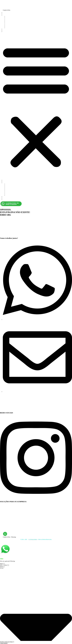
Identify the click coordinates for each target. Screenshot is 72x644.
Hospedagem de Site (10, 25)
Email (1, 567)
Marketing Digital (10, 20)
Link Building (3, 527)
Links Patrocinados (4, 523)
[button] (36, 106)
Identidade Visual (10, 24)
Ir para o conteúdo (4, 1)
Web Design (3, 513)
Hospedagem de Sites (59, 542)
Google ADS (9, 21)
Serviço (2, 568)
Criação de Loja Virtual (11, 18)
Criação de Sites (9, 16)
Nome (2, 564)
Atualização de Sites (5, 508)
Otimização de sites (10, 23)
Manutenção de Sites (10, 28)
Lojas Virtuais (68, 542)
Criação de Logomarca (11, 19)
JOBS (4, 29)
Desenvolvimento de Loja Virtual (7, 506)
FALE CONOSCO (7, 32)
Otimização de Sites (4, 530)
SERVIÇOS (5, 15)
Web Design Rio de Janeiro (6, 525)
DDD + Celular (4, 565)
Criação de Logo (4, 521)
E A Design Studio (5, 232)
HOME (4, 13)
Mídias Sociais (50, 542)
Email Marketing (9, 26)
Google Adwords (4, 526)
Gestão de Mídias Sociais (6, 522)
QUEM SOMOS (7, 14)
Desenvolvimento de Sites (6, 507)
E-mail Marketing (4, 511)
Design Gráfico (3, 520)
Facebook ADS (3, 515)
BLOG (4, 30)
